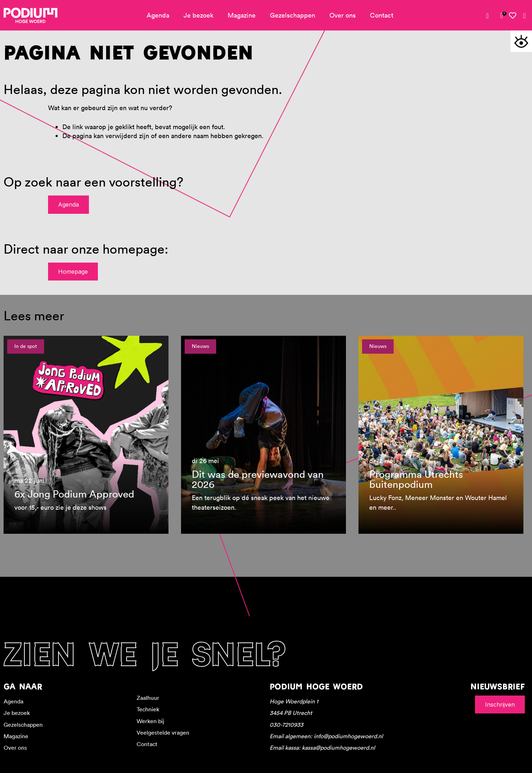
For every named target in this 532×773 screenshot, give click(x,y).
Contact (382, 15)
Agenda (158, 15)
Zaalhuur (148, 698)
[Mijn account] (490, 16)
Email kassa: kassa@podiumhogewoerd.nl (322, 748)
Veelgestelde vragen (163, 732)
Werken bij (150, 721)
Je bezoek (198, 15)
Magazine (242, 15)
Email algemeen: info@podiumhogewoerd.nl (326, 736)
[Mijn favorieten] (513, 16)
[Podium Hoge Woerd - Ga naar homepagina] (30, 15)
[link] (502, 15)
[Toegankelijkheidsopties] (521, 41)
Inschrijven (500, 704)
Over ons (343, 15)
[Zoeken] (524, 16)
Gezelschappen (293, 15)
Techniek (148, 709)
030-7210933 (286, 725)
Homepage (73, 272)
